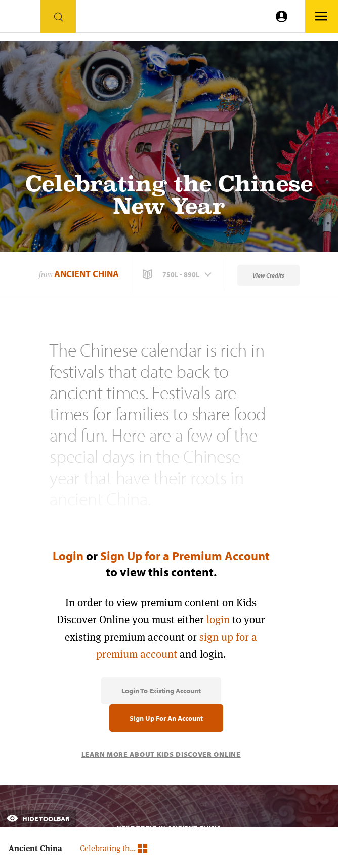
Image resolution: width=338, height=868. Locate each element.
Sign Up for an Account (166, 718)
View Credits (268, 275)
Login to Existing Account (161, 691)
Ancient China (87, 274)
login (218, 620)
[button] (178, 274)
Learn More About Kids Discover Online (161, 754)
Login (68, 556)
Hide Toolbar (38, 819)
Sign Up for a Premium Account (185, 556)
